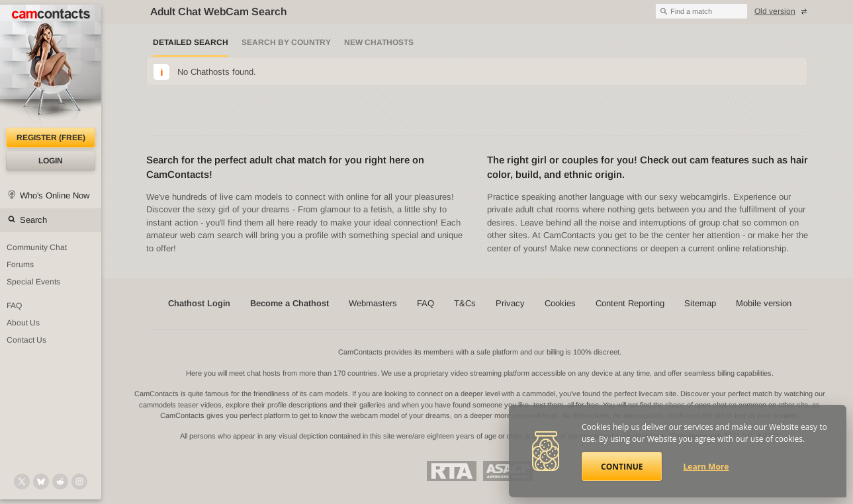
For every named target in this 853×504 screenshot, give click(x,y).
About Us (23, 323)
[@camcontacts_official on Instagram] (79, 482)
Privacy (510, 303)
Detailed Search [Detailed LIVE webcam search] (191, 42)
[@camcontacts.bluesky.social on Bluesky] (41, 482)
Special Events (33, 282)
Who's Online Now (55, 195)
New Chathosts (379, 42)
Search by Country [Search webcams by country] (286, 42)
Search (33, 220)
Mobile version (764, 303)
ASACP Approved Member (508, 471)
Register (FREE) (51, 138)
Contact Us (26, 340)
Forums (20, 265)
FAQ (14, 306)
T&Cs (465, 303)
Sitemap (700, 303)
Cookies (560, 303)
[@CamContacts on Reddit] (60, 482)
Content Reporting (630, 303)
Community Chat (37, 247)
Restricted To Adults (452, 471)
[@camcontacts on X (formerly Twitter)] (22, 482)
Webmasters (373, 303)
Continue (622, 467)
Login (51, 161)
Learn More (706, 467)
